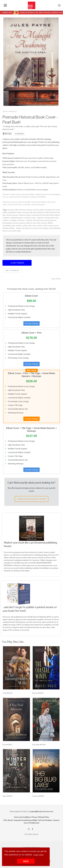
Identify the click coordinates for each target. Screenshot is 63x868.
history (29, 215)
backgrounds (50, 210)
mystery (6, 220)
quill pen (29, 223)
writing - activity (15, 228)
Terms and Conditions (22, 817)
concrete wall (27, 212)
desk (35, 212)
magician (6, 218)
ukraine (19, 226)
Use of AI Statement (31, 823)
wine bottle (14, 210)
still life (50, 223)
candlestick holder (14, 212)
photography (7, 223)
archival (36, 210)
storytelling (7, 226)
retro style (37, 223)
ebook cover (7, 231)
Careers (56, 820)
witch (46, 226)
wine (34, 226)
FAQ (5, 820)
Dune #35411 (7, 745)
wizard (51, 226)
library (58, 215)
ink (41, 215)
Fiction (5, 111)
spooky (44, 223)
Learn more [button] (39, 855)
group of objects (19, 215)
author (42, 210)
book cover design (41, 228)
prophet (22, 223)
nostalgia (13, 220)
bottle (5, 212)
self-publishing (54, 228)
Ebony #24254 (38, 693)
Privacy (35, 817)
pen (55, 220)
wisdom (40, 226)
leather (52, 215)
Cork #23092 (8, 693)
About (10, 820)
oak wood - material (24, 220)
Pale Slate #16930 (39, 745)
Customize (17, 263)
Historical (13, 111)
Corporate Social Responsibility (25, 820)
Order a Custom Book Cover (32, 499)
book (58, 210)
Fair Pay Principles (45, 820)
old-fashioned (38, 220)
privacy (16, 223)
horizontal (36, 215)
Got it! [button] (26, 861)
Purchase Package (31, 323)
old (8, 210)
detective (41, 212)
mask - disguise (37, 218)
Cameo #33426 (38, 796)
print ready (17, 231)
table (13, 226)
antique (30, 210)
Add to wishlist (12, 270)
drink (47, 212)
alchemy (23, 210)
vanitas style (27, 226)
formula (9, 215)
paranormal (48, 220)
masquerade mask (51, 218)
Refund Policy (44, 817)
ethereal (53, 212)
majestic (27, 218)
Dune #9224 (7, 796)
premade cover (27, 228)
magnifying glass (17, 218)
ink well (46, 215)
